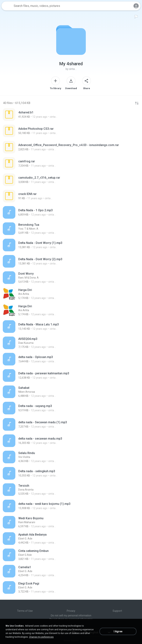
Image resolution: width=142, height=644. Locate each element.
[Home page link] (7, 6)
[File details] (38, 115)
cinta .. (73, 69)
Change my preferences (41, 637)
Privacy (71, 611)
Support (117, 611)
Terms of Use (25, 611)
